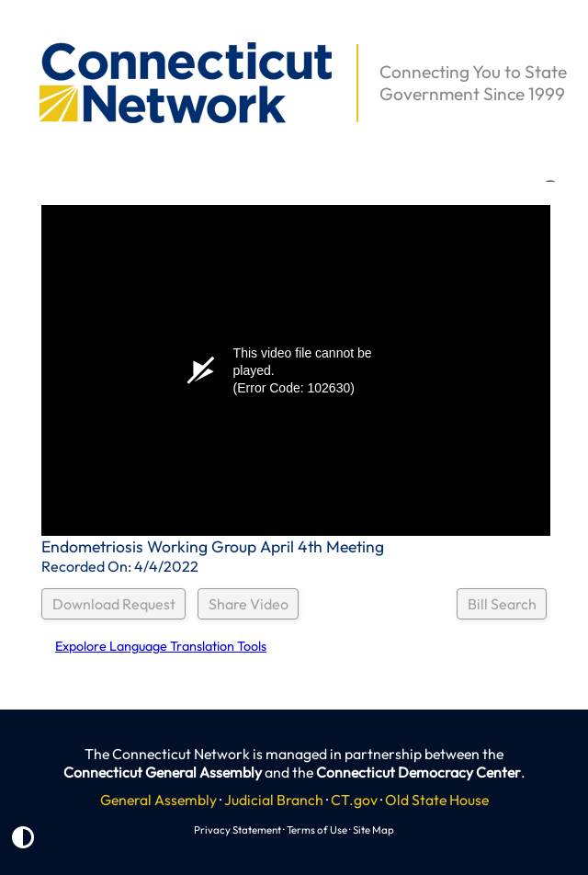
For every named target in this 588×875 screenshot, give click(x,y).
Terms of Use (317, 830)
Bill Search (502, 604)
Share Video (249, 604)
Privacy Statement (237, 830)
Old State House (437, 800)
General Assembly (158, 800)
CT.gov (354, 800)
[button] (28, 33)
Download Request (114, 604)
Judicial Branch (274, 800)
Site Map (373, 830)
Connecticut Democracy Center (418, 772)
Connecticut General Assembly (163, 772)
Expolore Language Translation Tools (161, 646)
